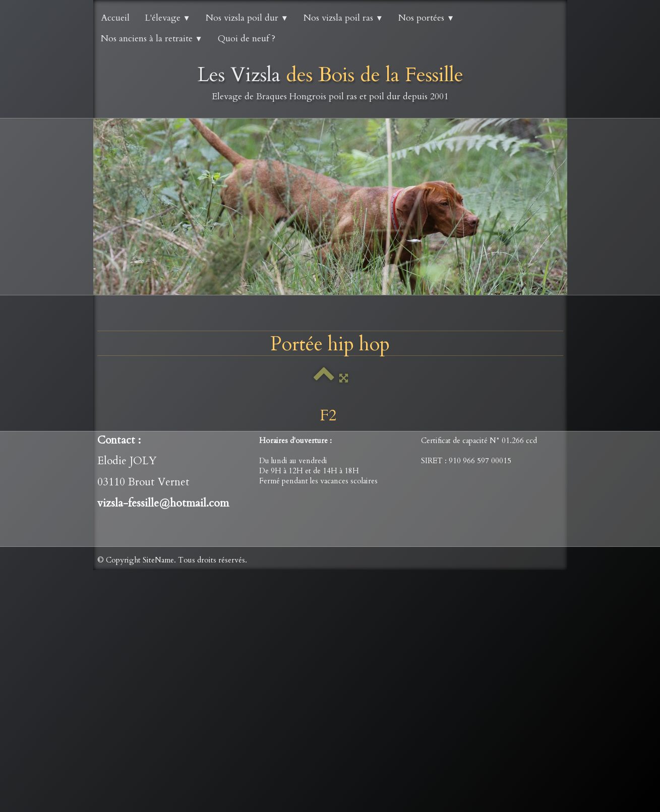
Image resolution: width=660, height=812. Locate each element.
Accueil (115, 18)
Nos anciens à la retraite (152, 39)
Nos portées (426, 18)
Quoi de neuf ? (247, 39)
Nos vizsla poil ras (343, 18)
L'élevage (168, 18)
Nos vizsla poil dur (247, 18)
